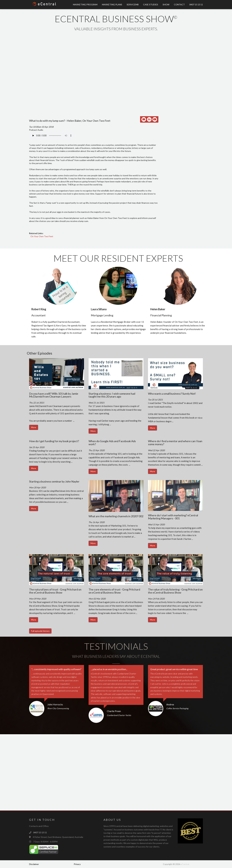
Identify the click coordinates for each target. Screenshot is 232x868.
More (34, 427)
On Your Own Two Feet (42, 236)
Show (166, 4)
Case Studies (151, 4)
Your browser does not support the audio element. (52, 136)
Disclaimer (34, 864)
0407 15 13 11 (196, 4)
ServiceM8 (133, 4)
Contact (179, 4)
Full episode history (40, 631)
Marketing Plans (112, 4)
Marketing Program (85, 4)
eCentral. (185, 864)
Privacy (77, 864)
